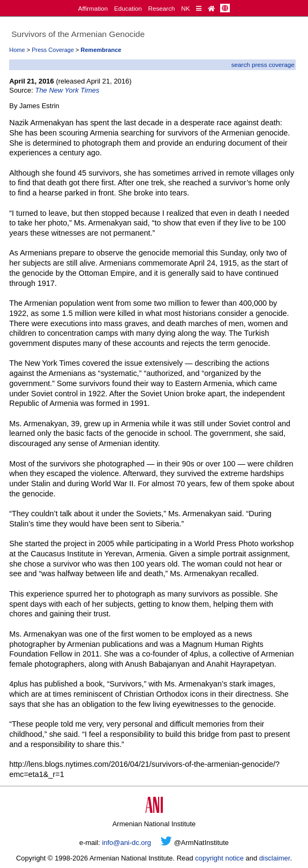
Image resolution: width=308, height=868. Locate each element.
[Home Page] (211, 8)
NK (185, 8)
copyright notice (219, 858)
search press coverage (263, 65)
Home (17, 50)
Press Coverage (53, 50)
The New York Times (67, 90)
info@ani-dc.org (126, 843)
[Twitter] (166, 843)
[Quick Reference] (199, 8)
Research (162, 8)
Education (128, 8)
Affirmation (93, 8)
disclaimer (275, 858)
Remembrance (101, 50)
